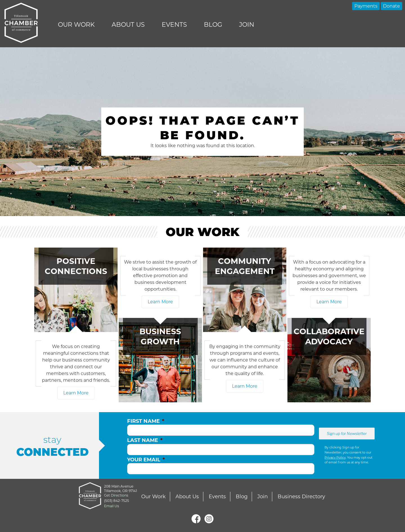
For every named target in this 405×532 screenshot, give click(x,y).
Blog (213, 25)
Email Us (112, 506)
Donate (391, 6)
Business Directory (301, 497)
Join (247, 25)
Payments (366, 6)
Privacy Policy (335, 457)
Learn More (76, 393)
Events (174, 25)
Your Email (146, 460)
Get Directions (116, 495)
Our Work (76, 25)
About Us (128, 25)
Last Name (145, 440)
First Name (146, 421)
